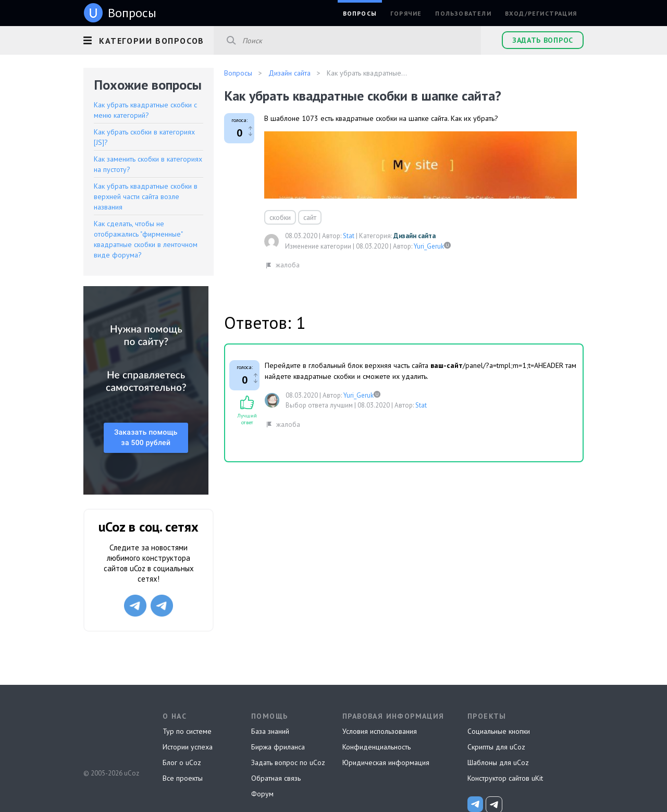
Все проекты (183, 778)
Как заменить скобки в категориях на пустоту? (148, 164)
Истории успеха (188, 747)
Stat (349, 236)
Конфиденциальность (376, 747)
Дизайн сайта (415, 236)
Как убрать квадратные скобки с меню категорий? (145, 110)
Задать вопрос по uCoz (288, 762)
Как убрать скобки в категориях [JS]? (144, 137)
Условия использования (380, 731)
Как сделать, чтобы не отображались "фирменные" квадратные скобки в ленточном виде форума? (146, 239)
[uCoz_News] (475, 804)
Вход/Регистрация (541, 13)
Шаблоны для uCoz (498, 762)
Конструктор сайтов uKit (505, 778)
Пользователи (463, 13)
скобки (280, 217)
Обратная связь (276, 778)
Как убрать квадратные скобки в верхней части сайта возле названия (146, 196)
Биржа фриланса (278, 747)
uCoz (111, 734)
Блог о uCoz (182, 762)
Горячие (406, 13)
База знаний (270, 731)
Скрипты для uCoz (496, 747)
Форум (262, 794)
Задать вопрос (543, 40)
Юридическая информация (386, 762)
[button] (149, 39)
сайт (310, 217)
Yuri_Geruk (429, 246)
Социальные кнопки (499, 731)
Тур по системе (187, 731)
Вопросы (360, 13)
